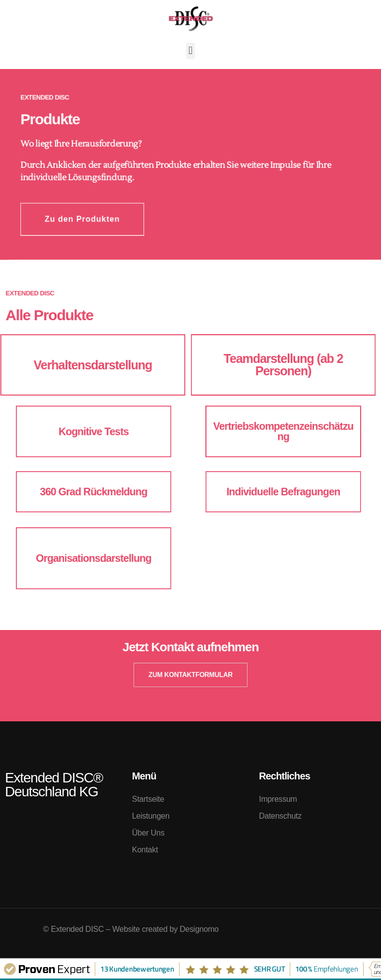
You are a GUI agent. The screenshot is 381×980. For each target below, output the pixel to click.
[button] (191, 51)
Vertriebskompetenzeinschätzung (283, 431)
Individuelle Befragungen (284, 491)
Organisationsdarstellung (95, 558)
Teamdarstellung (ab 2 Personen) (283, 365)
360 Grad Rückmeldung (95, 491)
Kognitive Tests (95, 431)
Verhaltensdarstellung (93, 365)
